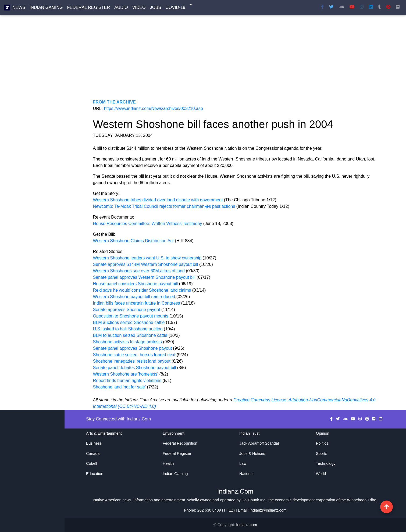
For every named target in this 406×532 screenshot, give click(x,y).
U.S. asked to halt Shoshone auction (128, 329)
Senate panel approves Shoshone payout (133, 348)
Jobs (155, 8)
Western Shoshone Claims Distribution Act (133, 241)
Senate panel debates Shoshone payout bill (135, 368)
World (321, 474)
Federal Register (89, 8)
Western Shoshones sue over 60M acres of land (139, 271)
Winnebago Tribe (362, 500)
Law (243, 463)
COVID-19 (175, 8)
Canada (93, 454)
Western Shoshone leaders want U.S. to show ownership (147, 258)
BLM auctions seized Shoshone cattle (129, 322)
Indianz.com (247, 525)
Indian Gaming (46, 8)
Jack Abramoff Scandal (259, 443)
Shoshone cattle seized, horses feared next (135, 355)
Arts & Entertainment (104, 433)
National (246, 474)
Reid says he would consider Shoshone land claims (142, 290)
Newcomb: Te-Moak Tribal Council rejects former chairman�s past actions (165, 206)
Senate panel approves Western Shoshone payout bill (144, 277)
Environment (174, 433)
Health (168, 463)
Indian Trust (249, 433)
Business (94, 443)
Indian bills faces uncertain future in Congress (137, 303)
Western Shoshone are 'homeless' (126, 374)
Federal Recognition (180, 443)
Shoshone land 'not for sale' (120, 387)
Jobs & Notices (252, 454)
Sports (322, 454)
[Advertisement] (235, 61)
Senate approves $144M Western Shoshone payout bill (146, 264)
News (19, 8)
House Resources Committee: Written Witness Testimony (148, 224)
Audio (121, 8)
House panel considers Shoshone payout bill (136, 284)
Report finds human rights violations (128, 381)
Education (95, 474)
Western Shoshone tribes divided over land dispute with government (159, 200)
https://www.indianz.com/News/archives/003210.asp (154, 108)
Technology (326, 463)
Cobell (92, 463)
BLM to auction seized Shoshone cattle (131, 335)
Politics (322, 443)
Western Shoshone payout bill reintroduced (134, 297)
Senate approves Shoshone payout (127, 310)
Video (139, 8)
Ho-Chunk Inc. (254, 500)
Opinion (323, 433)
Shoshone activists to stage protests (128, 342)
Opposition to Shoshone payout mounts (131, 316)
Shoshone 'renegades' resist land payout (132, 361)
